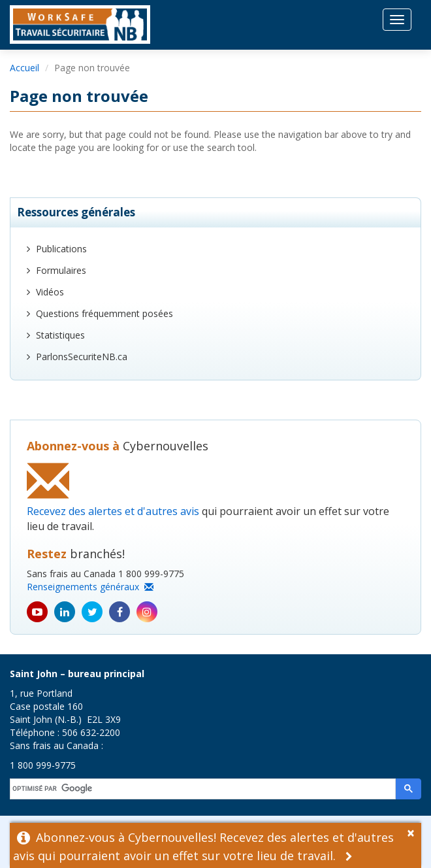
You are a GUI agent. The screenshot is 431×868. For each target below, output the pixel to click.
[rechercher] (203, 789)
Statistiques (60, 335)
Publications (61, 249)
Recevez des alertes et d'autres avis (113, 511)
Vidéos (50, 292)
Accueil (24, 68)
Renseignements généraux (90, 587)
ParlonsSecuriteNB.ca (82, 357)
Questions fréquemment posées (104, 313)
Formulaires (61, 270)
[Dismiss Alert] (414, 831)
